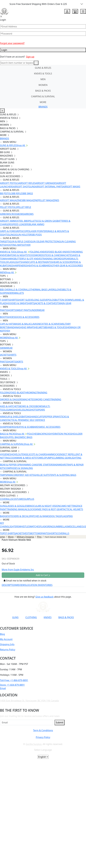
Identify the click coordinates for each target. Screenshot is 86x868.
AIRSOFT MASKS (72, 187)
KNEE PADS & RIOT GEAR (49, 509)
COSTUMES (18, 499)
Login (43, 50)
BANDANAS (14, 327)
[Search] (17, 63)
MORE (43, 102)
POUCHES (32, 434)
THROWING (30, 393)
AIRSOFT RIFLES (27, 183)
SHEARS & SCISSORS (62, 262)
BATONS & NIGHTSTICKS (21, 255)
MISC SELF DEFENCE (34, 420)
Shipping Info (7, 644)
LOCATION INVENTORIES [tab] (39, 585)
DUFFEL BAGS (13, 437)
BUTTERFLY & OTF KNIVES (28, 259)
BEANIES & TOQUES (55, 327)
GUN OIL (35, 242)
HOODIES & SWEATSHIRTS (20, 303)
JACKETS (4, 355)
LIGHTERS (14, 526)
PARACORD (12, 475)
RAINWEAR (59, 465)
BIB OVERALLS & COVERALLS (15, 290)
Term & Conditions (43, 730)
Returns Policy (8, 650)
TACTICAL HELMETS (73, 509)
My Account (6, 639)
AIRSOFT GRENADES (46, 183)
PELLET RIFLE (24, 207)
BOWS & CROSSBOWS (31, 406)
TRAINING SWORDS (52, 259)
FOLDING (5, 393)
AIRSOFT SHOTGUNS (24, 187)
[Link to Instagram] (37, 624)
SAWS (10, 410)
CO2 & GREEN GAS (47, 221)
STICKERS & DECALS (19, 516)
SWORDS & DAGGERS (11, 399)
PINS (70, 516)
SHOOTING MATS (14, 245)
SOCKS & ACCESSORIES (27, 317)
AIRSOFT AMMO (9, 221)
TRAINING (42, 393)
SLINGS (12, 235)
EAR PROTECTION (49, 242)
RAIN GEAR (65, 303)
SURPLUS (29, 499)
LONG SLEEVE (40, 300)
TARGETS (5, 242)
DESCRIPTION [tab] (9, 585)
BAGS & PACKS (43, 91)
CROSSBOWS (17, 214)
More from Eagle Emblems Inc (18, 570)
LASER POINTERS (39, 231)
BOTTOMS (36, 533)
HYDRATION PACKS (60, 434)
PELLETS (33, 221)
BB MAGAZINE (30, 200)
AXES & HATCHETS (10, 406)
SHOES (11, 317)
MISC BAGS (26, 437)
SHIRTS (13, 300)
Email (3, 688)
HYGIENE (5, 454)
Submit (59, 722)
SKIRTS (19, 362)
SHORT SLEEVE (25, 300)
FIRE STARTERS (45, 465)
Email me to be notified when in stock (25, 581)
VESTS (56, 303)
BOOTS (4, 317)
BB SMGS (28, 193)
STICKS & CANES (52, 255)
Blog (2, 634)
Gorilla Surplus (34, 744)
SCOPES (26, 231)
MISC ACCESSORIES (50, 427)
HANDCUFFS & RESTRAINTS (36, 262)
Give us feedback (44, 597)
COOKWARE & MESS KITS (23, 458)
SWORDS (39, 255)
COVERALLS (6, 499)
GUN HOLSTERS (24, 235)
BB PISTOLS (6, 193)
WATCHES (35, 526)
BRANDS (43, 107)
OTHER (27, 245)
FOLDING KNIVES (39, 252)
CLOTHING (31, 617)
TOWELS (41, 458)
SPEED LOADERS (20, 224)
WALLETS (19, 293)
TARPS (3, 475)
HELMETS (40, 327)
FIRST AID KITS (26, 475)
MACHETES (67, 255)
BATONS (26, 417)
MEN (43, 79)
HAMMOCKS (53, 454)
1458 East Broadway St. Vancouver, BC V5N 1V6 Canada (29, 701)
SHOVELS (18, 410)
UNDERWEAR (37, 310)
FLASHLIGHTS (15, 262)
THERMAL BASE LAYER (42, 290)
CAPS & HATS (7, 324)
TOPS (3, 533)
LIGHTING (76, 458)
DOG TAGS (55, 516)
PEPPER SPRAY (52, 417)
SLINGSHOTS (30, 410)
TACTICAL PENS (15, 420)
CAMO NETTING (68, 506)
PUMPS (49, 458)
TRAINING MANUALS (18, 509)
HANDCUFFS (37, 417)
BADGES (4, 516)
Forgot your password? (12, 43)
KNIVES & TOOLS (43, 74)
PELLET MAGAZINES (49, 200)
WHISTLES (24, 526)
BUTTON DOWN (63, 300)
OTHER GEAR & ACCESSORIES (67, 266)
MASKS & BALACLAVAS (26, 324)
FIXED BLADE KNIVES (59, 252)
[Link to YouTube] (23, 624)
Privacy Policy (43, 737)
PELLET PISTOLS (8, 207)
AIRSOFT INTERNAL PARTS (49, 187)
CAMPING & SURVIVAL (43, 96)
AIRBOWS (5, 214)
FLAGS (64, 516)
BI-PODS (37, 235)
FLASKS (44, 526)
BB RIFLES (18, 193)
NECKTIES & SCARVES (49, 324)
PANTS (3, 310)
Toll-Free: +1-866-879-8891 (14, 680)
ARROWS (29, 214)
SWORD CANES (42, 399)
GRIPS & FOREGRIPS (11, 231)
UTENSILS (25, 454)
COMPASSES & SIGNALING (19, 468)
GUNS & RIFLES (43, 68)
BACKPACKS (44, 434)
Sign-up (30, 57)
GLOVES (58, 290)
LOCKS (32, 509)
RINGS (51, 526)
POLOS (51, 300)
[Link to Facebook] (30, 624)
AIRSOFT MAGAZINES (11, 200)
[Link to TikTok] (44, 624)
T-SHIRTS (5, 300)
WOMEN (43, 85)
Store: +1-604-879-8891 (12, 685)
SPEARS (67, 259)
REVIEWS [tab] (21, 585)
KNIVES (48, 617)
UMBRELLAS (61, 526)
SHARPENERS (19, 266)
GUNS (15, 617)
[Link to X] (51, 624)
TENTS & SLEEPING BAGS (63, 475)
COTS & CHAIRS (38, 454)
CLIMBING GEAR (62, 458)
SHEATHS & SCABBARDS (39, 266)
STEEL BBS (23, 221)
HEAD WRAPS (27, 327)
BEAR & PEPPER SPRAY (12, 465)
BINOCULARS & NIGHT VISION (44, 506)
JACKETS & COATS (44, 303)
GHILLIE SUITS (42, 475)
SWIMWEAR (6, 348)
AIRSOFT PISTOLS (9, 183)
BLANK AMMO (37, 224)
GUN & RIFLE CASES (20, 242)
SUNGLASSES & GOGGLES (14, 506)
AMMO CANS (31, 465)
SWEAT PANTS (23, 310)
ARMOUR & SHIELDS (11, 417)
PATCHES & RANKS (40, 516)
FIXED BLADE (17, 393)
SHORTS (11, 310)
